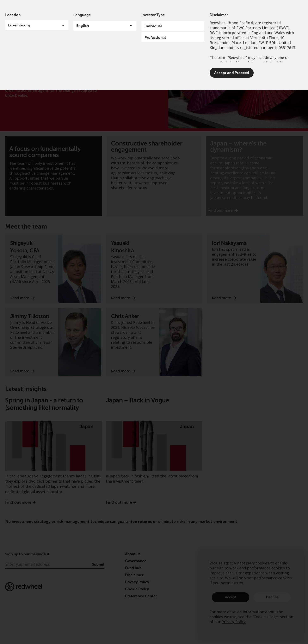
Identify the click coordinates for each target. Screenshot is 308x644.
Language (82, 15)
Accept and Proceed (232, 73)
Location (13, 15)
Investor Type (153, 15)
